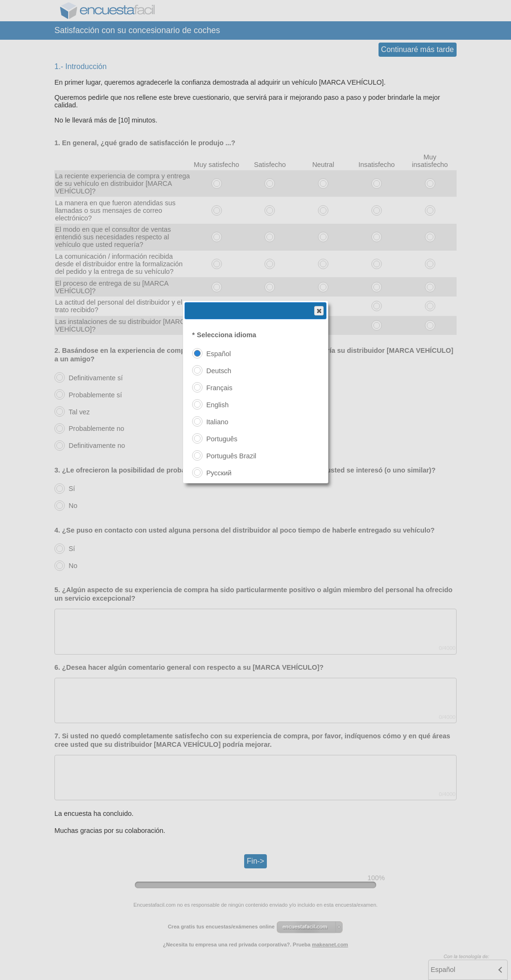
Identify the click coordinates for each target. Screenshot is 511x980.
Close (318, 311)
